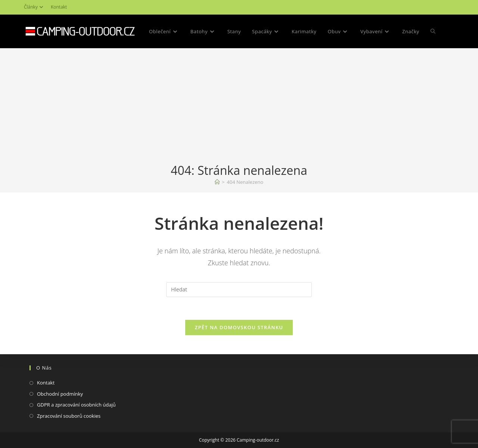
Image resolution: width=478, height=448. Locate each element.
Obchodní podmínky (60, 394)
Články (35, 7)
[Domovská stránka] (217, 182)
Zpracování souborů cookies (69, 416)
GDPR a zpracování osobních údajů (76, 405)
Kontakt (59, 7)
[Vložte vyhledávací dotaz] (239, 290)
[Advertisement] (239, 106)
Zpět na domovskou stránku (239, 327)
